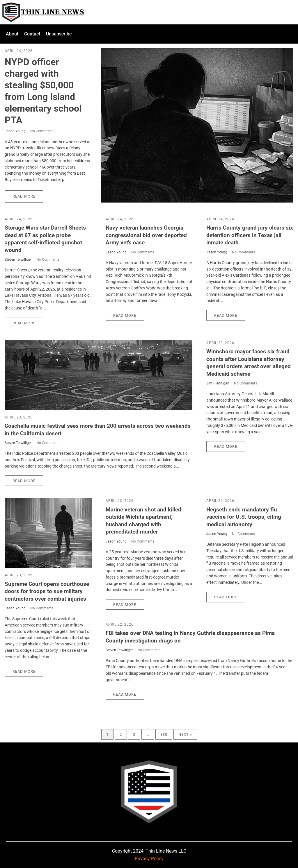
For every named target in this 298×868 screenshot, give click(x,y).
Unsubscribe (59, 34)
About (12, 34)
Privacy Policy (149, 859)
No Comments (42, 131)
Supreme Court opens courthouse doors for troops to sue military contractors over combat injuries (47, 591)
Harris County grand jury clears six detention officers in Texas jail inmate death (250, 235)
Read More (24, 196)
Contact (32, 34)
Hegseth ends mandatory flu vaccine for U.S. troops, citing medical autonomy (244, 517)
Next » (185, 734)
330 (164, 734)
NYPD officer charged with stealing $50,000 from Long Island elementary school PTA (43, 91)
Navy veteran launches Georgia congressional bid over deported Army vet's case (146, 235)
